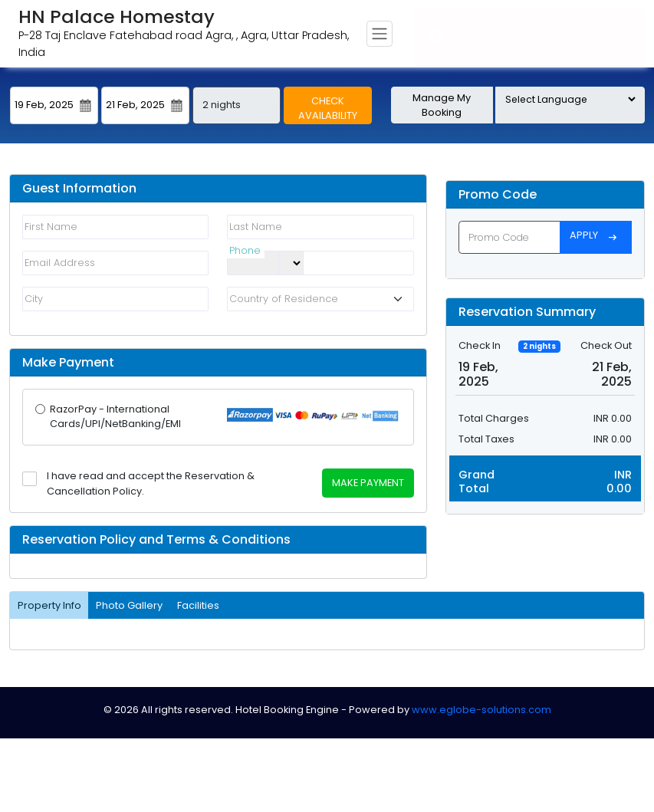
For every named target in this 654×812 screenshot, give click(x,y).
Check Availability (328, 108)
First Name (51, 227)
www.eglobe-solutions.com (481, 710)
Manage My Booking (442, 105)
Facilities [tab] (198, 605)
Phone (245, 254)
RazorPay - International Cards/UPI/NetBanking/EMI (115, 416)
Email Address (60, 263)
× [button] (632, 25)
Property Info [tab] (49, 605)
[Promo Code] (509, 237)
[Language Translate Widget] (570, 99)
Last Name (256, 227)
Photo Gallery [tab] (129, 605)
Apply (596, 237)
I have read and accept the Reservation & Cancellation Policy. (151, 483)
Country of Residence (284, 299)
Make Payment (368, 483)
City (34, 299)
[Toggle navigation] (380, 34)
